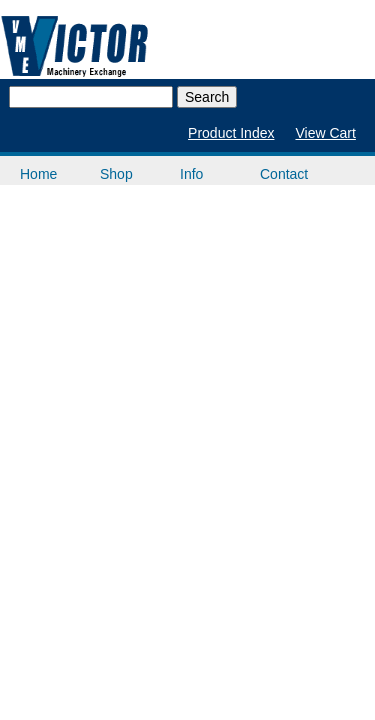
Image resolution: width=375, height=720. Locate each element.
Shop (116, 174)
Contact (284, 174)
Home (38, 174)
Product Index (231, 133)
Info (191, 174)
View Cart (325, 133)
